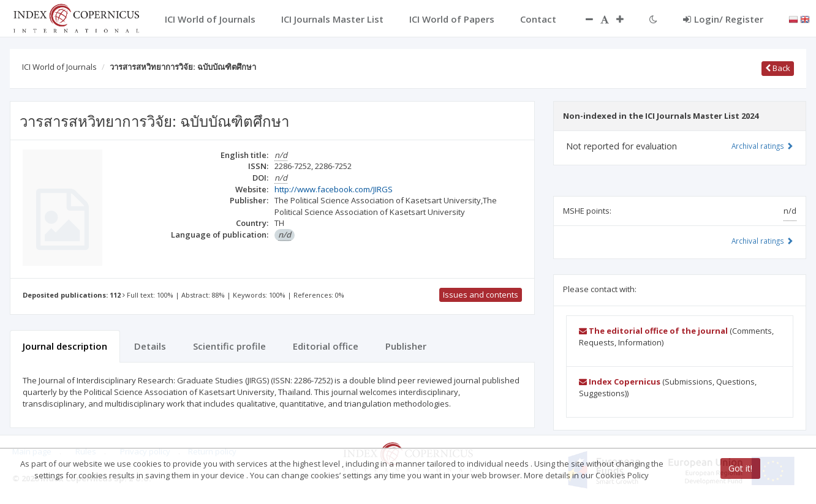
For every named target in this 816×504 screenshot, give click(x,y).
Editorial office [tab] (326, 346)
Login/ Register (723, 19)
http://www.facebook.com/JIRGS (334, 189)
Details (150, 346)
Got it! (740, 468)
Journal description (65, 346)
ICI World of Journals (59, 67)
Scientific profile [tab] (229, 346)
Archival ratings (762, 146)
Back (778, 68)
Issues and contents (481, 295)
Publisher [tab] (406, 346)
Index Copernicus (620, 382)
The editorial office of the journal (653, 331)
